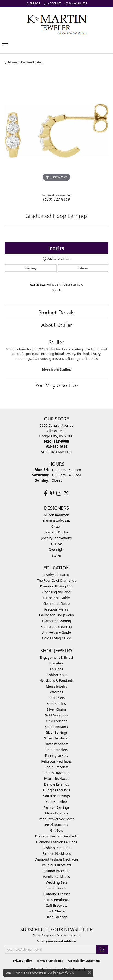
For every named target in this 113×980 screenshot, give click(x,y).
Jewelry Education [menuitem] (56, 575)
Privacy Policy (23, 961)
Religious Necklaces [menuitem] (56, 761)
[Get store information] (56, 452)
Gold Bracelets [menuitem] (57, 750)
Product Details (56, 312)
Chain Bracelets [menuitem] (56, 767)
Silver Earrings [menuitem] (56, 732)
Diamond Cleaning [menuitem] (56, 621)
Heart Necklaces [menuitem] (56, 779)
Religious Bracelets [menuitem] (56, 865)
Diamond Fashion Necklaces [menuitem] (57, 859)
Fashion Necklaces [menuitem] (57, 853)
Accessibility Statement (84, 961)
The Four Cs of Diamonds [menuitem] (57, 580)
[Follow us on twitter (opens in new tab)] (66, 493)
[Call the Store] (56, 441)
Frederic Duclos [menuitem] (56, 532)
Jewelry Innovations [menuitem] (57, 538)
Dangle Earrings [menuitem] (56, 784)
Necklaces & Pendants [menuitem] (56, 681)
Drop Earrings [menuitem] (57, 917)
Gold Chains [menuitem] (56, 704)
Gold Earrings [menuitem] (57, 721)
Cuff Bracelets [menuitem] (57, 905)
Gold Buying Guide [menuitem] (56, 638)
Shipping (30, 268)
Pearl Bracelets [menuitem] (56, 825)
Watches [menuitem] (56, 692)
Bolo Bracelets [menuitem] (56, 802)
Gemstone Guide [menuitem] (57, 603)
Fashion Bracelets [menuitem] (56, 871)
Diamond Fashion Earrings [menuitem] (56, 842)
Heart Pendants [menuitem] (56, 900)
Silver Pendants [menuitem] (56, 744)
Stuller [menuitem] (56, 555)
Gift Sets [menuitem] (56, 830)
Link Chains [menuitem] (56, 911)
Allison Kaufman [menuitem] (57, 515)
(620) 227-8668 (57, 199)
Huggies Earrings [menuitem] (56, 790)
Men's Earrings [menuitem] (57, 813)
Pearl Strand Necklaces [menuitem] (57, 819)
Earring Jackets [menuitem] (57, 755)
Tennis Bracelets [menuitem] (56, 773)
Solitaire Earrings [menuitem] (56, 796)
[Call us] (56, 446)
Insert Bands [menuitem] (57, 888)
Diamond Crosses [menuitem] (56, 894)
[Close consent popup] (90, 973)
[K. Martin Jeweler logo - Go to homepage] (57, 24)
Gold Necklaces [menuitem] (56, 715)
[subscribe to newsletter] (102, 949)
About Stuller (57, 325)
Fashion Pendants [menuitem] (56, 848)
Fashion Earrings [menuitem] (56, 807)
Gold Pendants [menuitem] (56, 727)
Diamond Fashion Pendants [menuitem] (57, 836)
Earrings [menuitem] (56, 669)
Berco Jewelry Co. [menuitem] (56, 521)
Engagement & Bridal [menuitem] (56, 657)
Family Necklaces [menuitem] (56, 877)
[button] (33, 3)
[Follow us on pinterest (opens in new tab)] (52, 493)
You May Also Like (56, 385)
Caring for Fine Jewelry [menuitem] (57, 615)
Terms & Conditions (50, 961)
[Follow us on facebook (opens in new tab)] (46, 493)
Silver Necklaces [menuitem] (57, 738)
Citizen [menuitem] (57, 526)
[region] (56, 131)
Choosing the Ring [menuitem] (57, 592)
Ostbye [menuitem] (56, 544)
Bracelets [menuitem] (56, 663)
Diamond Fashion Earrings (26, 62)
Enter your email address (57, 941)
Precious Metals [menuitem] (56, 609)
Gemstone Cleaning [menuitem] (56, 627)
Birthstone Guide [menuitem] (56, 598)
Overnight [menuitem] (56, 550)
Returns (83, 268)
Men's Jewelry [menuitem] (57, 686)
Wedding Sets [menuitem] (56, 882)
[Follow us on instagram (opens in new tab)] (59, 493)
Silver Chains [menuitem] (57, 709)
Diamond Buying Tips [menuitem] (56, 586)
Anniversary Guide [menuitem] (56, 632)
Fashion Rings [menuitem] (57, 675)
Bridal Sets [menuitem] (57, 698)
